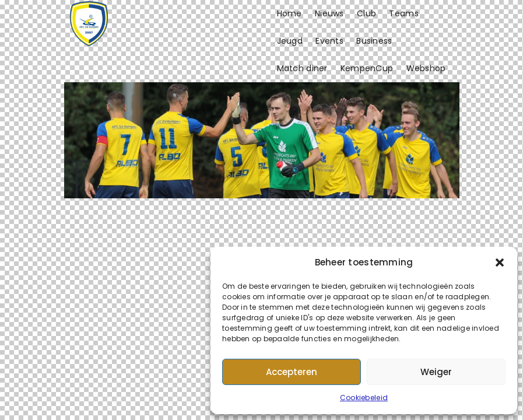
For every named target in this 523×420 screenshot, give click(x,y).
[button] (500, 262)
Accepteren (292, 372)
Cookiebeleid (364, 398)
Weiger (436, 372)
